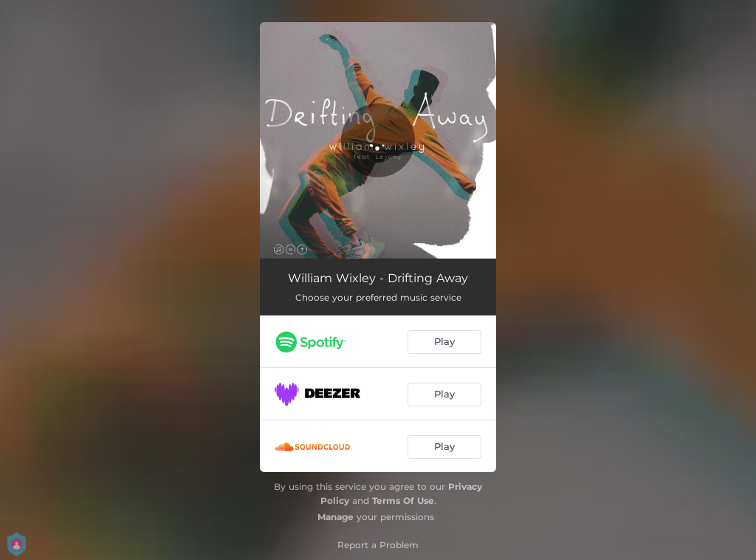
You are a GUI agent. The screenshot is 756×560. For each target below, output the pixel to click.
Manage (336, 517)
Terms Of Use (403, 501)
